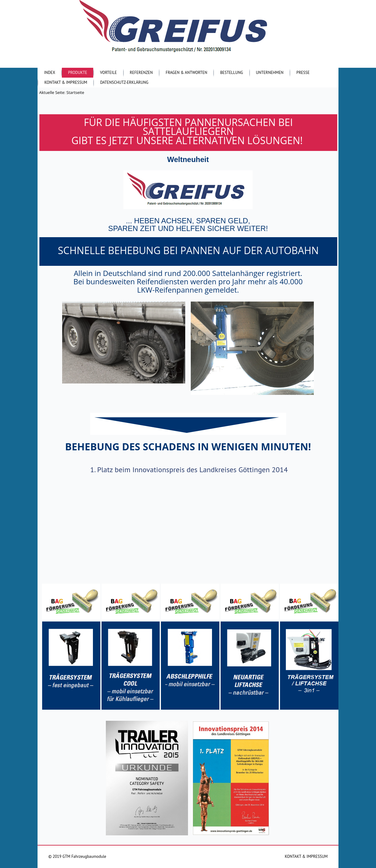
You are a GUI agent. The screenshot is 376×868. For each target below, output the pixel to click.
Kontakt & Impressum (66, 82)
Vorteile (108, 73)
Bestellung (231, 73)
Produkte (78, 73)
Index (50, 73)
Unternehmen (270, 73)
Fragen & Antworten (186, 73)
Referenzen (141, 73)
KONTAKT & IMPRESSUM (306, 856)
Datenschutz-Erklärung (124, 82)
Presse (303, 73)
